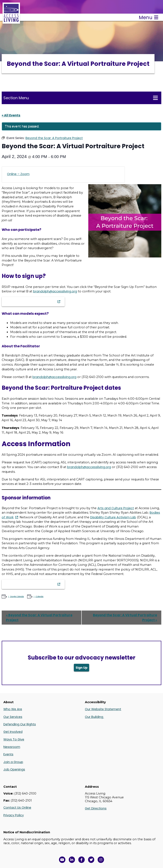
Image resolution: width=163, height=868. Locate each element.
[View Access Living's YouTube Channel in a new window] (62, 860)
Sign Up (81, 668)
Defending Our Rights (20, 724)
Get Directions (96, 808)
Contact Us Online (17, 808)
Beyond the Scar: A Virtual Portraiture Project (39, 618)
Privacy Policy (14, 815)
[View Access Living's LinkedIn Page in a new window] (72, 860)
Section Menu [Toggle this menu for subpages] (81, 98)
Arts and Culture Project (116, 508)
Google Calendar (17, 597)
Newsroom (12, 747)
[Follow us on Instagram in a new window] (101, 860)
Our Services (13, 717)
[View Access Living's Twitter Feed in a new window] (91, 860)
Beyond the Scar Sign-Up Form (31, 302)
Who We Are (13, 709)
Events (8, 754)
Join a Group (13, 762)
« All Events (11, 115)
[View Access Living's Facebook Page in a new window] (81, 860)
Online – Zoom (18, 174)
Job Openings (14, 769)
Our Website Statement (103, 709)
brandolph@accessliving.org (55, 291)
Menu (149, 17)
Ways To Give (14, 739)
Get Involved (13, 732)
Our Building (94, 717)
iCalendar (39, 597)
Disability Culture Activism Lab (113, 517)
